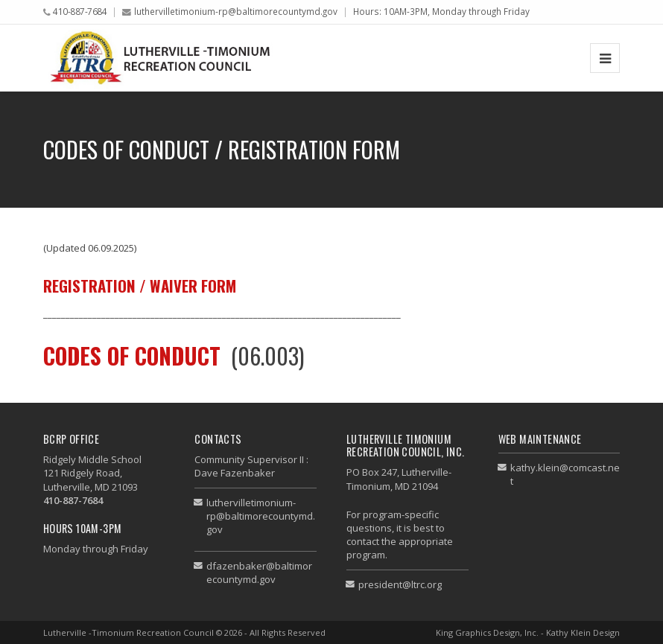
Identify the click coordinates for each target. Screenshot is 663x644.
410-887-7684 (80, 11)
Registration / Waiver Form (140, 286)
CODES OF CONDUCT (132, 356)
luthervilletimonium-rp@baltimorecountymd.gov (236, 11)
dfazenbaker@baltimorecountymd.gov (259, 573)
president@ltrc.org (400, 584)
